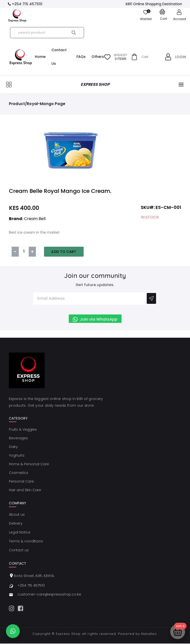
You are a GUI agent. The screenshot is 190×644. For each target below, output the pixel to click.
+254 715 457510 (31, 585)
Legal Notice (20, 532)
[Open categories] (9, 85)
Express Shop (68, 634)
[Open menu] (181, 85)
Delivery (16, 523)
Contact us (19, 550)
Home (40, 57)
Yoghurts (17, 455)
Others (98, 57)
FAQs (81, 57)
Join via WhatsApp (95, 319)
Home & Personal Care (29, 464)
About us (17, 514)
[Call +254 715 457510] (25, 4)
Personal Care (21, 481)
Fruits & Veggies (23, 429)
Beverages (18, 438)
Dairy (13, 447)
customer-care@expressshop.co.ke (49, 594)
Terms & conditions (26, 541)
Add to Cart (64, 252)
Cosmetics (19, 473)
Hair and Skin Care (25, 490)
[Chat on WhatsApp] (13, 631)
